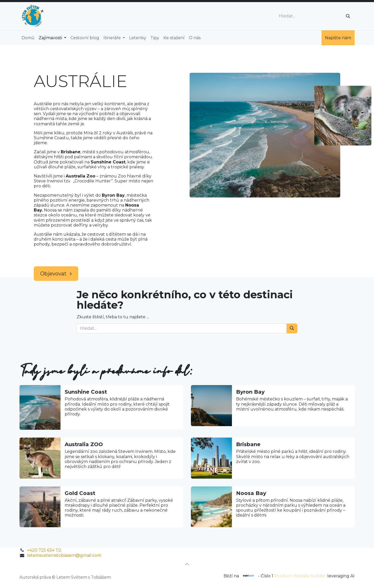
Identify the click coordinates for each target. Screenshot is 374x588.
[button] (187, 564)
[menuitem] (28, 38)
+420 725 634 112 (44, 550)
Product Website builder (300, 576)
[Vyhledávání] (348, 16)
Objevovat (56, 274)
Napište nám (338, 38)
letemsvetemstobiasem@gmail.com (64, 555)
